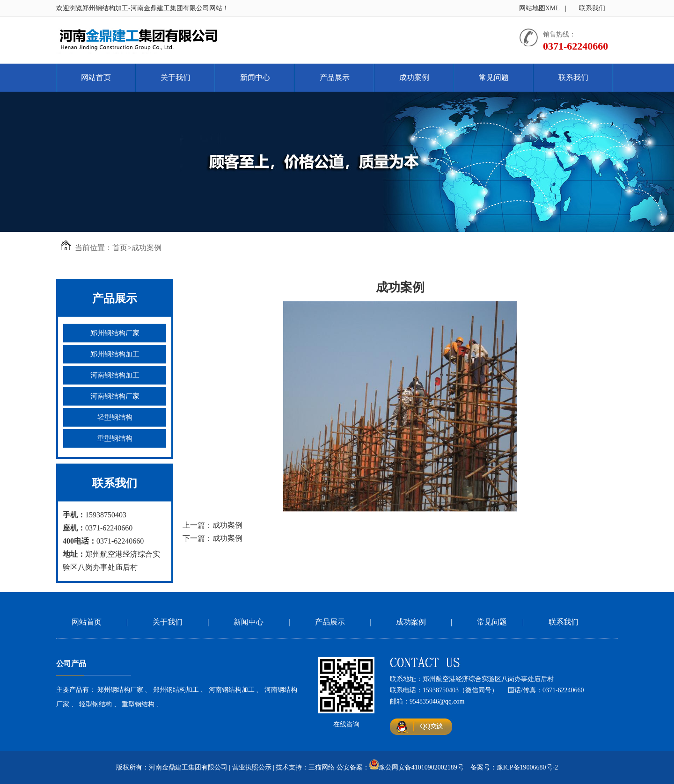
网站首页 (96, 77)
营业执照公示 (252, 767)
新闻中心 (255, 77)
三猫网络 (322, 767)
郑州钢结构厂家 (115, 333)
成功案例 (414, 77)
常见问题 (494, 77)
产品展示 (335, 77)
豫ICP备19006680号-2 (527, 767)
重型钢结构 (115, 438)
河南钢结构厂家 (115, 396)
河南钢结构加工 (115, 375)
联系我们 (592, 8)
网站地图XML (539, 8)
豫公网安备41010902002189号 (421, 767)
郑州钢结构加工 (115, 354)
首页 (120, 248)
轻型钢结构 (115, 417)
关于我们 (176, 77)
